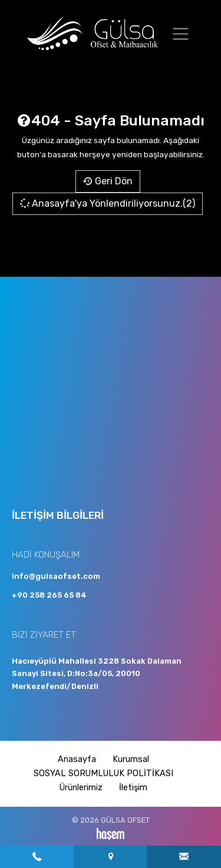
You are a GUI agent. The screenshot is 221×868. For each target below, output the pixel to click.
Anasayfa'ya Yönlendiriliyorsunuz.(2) (107, 204)
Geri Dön (108, 181)
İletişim (133, 788)
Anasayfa (77, 759)
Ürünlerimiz (81, 788)
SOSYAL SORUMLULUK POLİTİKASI (103, 773)
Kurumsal (131, 759)
